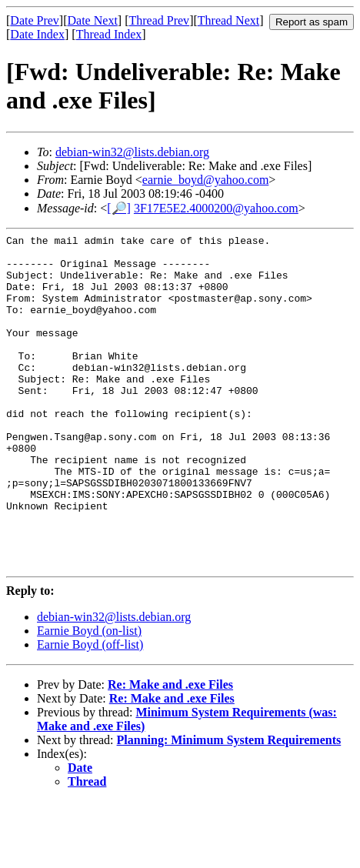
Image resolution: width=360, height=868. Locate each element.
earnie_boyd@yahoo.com (205, 180)
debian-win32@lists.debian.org (132, 152)
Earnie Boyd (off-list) (90, 711)
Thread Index (109, 34)
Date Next (93, 20)
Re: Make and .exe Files (170, 751)
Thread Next (228, 20)
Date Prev (35, 20)
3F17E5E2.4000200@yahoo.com (216, 208)
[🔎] (119, 208)
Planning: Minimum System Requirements (229, 807)
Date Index (37, 34)
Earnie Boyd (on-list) (89, 698)
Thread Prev (159, 20)
